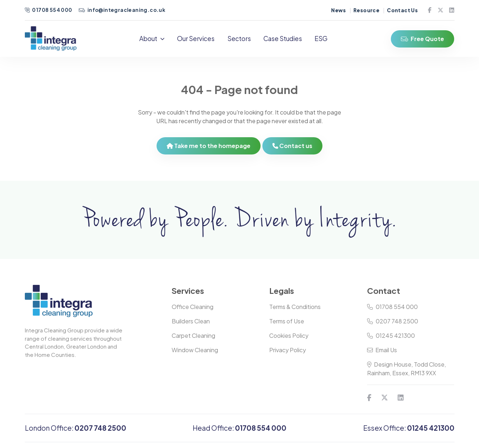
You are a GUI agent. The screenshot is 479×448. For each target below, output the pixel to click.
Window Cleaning (195, 350)
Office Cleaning (193, 307)
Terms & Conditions (295, 307)
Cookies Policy (289, 335)
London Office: (76, 428)
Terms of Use (287, 321)
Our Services (196, 39)
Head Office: (239, 428)
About (152, 39)
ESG (321, 39)
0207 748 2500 (393, 321)
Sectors (239, 39)
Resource (366, 10)
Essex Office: (409, 428)
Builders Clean (191, 321)
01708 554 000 (49, 10)
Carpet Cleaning (193, 335)
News (338, 10)
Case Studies (283, 39)
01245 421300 (391, 335)
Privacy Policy (288, 350)
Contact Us (402, 10)
